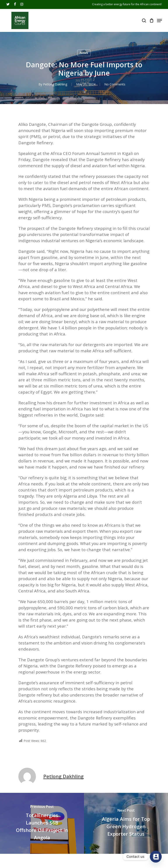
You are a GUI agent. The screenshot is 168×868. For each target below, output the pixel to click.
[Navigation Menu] (159, 21)
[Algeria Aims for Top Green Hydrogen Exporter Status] (126, 823)
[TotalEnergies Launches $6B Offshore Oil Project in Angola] (42, 823)
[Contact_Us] (156, 857)
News (84, 53)
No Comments (115, 84)
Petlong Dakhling (55, 84)
